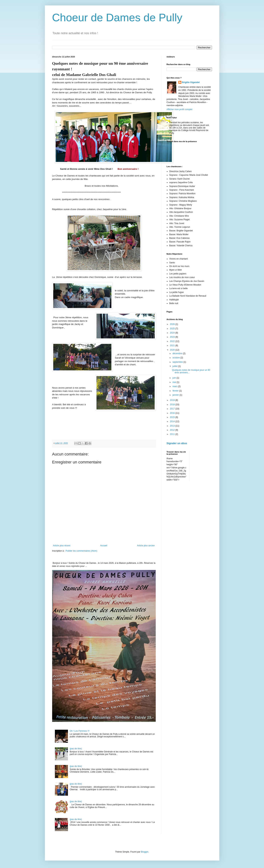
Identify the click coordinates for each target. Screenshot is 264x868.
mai (175, 382)
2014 (173, 421)
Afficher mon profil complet (180, 109)
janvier (176, 395)
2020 (173, 350)
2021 (173, 345)
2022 (173, 341)
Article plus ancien (146, 546)
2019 (173, 400)
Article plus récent (62, 546)
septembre (178, 362)
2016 (173, 413)
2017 (173, 409)
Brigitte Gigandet (191, 82)
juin (174, 378)
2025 (173, 329)
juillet (175, 366)
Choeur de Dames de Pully (117, 18)
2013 (173, 426)
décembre (178, 353)
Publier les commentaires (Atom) (81, 551)
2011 (173, 434)
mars (175, 386)
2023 (173, 337)
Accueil (104, 546)
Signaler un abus (177, 443)
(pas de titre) (76, 749)
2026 (173, 324)
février (176, 391)
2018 (173, 405)
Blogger (145, 852)
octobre (176, 358)
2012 (173, 430)
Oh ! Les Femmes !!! (79, 731)
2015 (173, 417)
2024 (173, 333)
